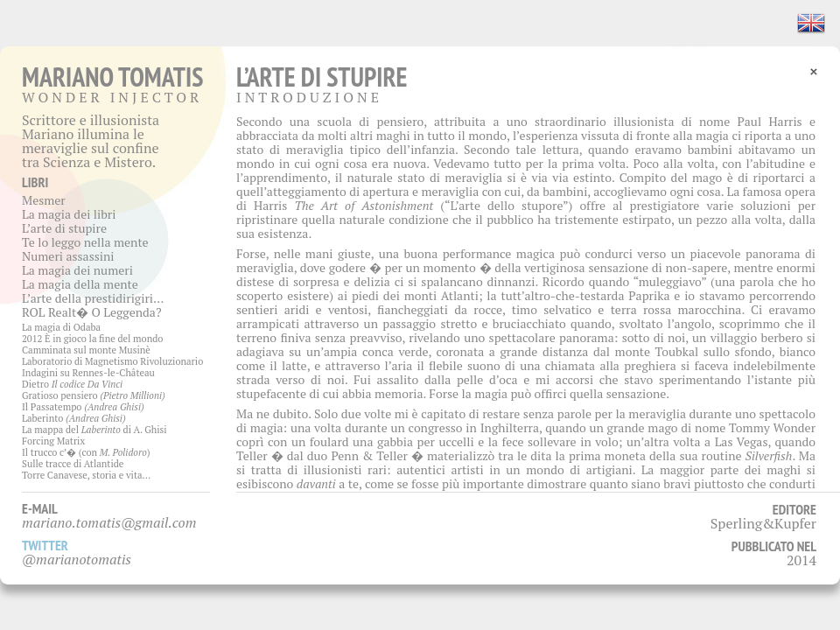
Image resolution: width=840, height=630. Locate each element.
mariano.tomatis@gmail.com (109, 522)
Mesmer (44, 200)
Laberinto (74, 418)
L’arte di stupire (64, 228)
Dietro (72, 384)
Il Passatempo (83, 407)
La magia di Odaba (61, 327)
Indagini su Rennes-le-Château (88, 373)
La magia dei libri (69, 214)
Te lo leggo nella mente (85, 242)
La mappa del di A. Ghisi (94, 430)
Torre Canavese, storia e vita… (86, 475)
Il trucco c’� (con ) (86, 452)
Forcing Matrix (53, 441)
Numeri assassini (68, 256)
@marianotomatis (77, 559)
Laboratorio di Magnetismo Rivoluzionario (112, 361)
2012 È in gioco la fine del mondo (92, 339)
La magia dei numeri (77, 270)
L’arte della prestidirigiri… (93, 298)
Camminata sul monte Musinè (86, 350)
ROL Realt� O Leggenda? (92, 312)
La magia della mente (80, 284)
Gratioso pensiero (94, 395)
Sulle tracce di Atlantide (73, 464)
